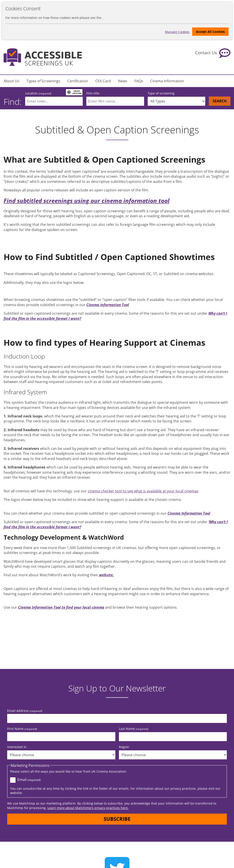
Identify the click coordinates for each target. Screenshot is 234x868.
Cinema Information (167, 81)
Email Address (25, 710)
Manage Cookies (176, 31)
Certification (78, 81)
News (123, 81)
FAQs (139, 81)
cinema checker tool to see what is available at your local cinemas (143, 491)
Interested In (17, 746)
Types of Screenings (43, 81)
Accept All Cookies (210, 32)
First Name (22, 728)
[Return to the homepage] (43, 57)
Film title (93, 93)
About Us (11, 81)
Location (38, 93)
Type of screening (161, 93)
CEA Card (103, 81)
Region (124, 746)
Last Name (134, 728)
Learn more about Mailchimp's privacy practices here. (88, 807)
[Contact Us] (213, 53)
